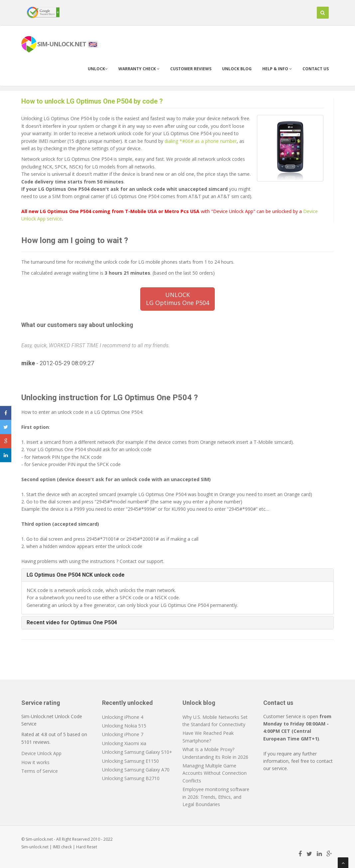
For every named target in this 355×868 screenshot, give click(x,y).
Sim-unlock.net (35, 847)
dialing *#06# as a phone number (201, 141)
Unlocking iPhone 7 (123, 734)
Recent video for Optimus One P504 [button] (72, 622)
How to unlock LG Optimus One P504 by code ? (92, 101)
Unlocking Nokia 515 (124, 726)
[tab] (177, 575)
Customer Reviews (191, 69)
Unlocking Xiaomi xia (124, 743)
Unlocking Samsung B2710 (131, 778)
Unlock (98, 69)
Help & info (277, 69)
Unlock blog (237, 69)
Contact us (316, 69)
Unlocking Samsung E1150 (130, 761)
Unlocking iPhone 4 (123, 717)
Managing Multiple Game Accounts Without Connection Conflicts (215, 773)
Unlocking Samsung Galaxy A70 (136, 770)
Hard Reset (87, 847)
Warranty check (139, 69)
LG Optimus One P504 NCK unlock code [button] (76, 575)
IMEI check (62, 847)
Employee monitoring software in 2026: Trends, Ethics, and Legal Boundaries (216, 797)
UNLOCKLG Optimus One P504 (177, 299)
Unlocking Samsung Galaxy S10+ (137, 752)
